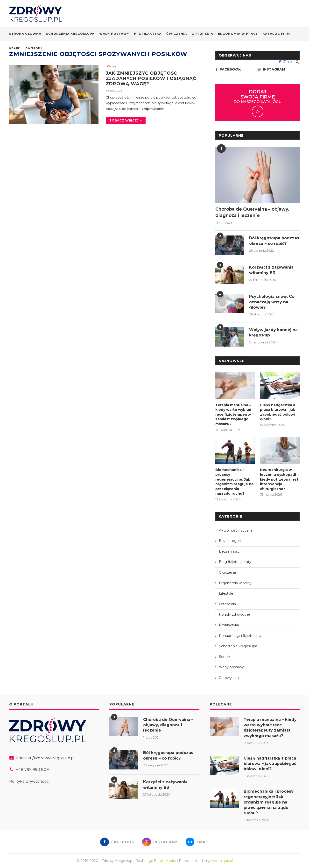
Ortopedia (202, 34)
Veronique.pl (222, 861)
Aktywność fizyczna (236, 530)
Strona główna (25, 34)
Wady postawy (114, 34)
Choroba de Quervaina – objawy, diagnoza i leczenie (252, 212)
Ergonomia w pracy (238, 34)
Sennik (225, 657)
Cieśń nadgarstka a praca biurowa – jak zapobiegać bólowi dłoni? (278, 412)
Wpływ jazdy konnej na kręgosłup (273, 332)
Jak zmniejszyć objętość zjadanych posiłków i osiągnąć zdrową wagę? (151, 78)
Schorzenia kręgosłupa (70, 34)
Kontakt (34, 48)
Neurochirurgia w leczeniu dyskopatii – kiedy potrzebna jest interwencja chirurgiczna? (279, 479)
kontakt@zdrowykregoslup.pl (46, 758)
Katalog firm (276, 34)
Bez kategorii (230, 541)
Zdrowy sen (229, 678)
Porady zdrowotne (235, 614)
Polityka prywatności (29, 781)
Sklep (15, 48)
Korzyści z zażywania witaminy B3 (271, 270)
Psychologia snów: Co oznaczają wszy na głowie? (272, 302)
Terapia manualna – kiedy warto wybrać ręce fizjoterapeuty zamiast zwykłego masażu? (233, 414)
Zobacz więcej (126, 120)
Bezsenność (229, 551)
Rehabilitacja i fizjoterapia (240, 636)
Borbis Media (165, 861)
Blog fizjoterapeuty (235, 562)
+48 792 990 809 (32, 770)
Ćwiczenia (177, 34)
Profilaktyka (148, 34)
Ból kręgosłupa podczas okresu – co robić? (274, 241)
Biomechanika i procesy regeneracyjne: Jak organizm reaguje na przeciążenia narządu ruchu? (234, 482)
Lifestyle (111, 67)
